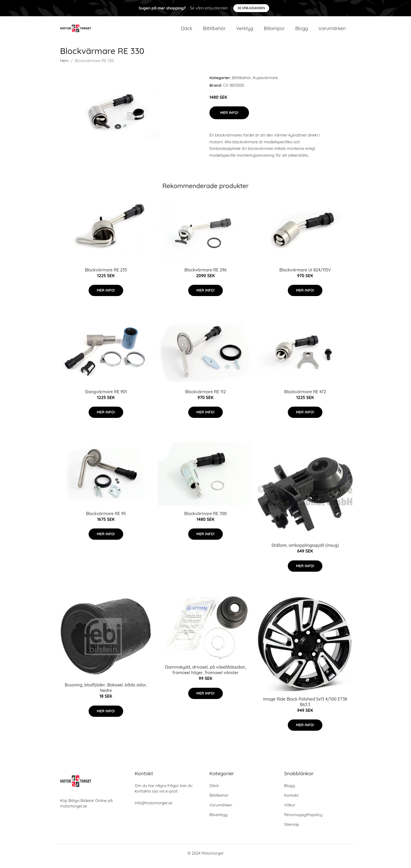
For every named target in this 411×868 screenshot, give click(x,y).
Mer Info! (229, 119)
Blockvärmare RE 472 (305, 397)
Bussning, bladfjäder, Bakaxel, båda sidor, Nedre (106, 694)
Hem (64, 66)
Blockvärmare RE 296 (206, 276)
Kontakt (291, 801)
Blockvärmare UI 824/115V (305, 276)
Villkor (290, 811)
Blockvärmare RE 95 (106, 519)
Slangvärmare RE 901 (106, 397)
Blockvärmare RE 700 (206, 519)
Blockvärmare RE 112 (205, 397)
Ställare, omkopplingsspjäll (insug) (305, 551)
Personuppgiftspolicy (303, 820)
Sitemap (292, 830)
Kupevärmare (265, 83)
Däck (187, 31)
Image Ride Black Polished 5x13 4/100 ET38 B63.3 (305, 708)
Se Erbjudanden (251, 8)
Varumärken (332, 31)
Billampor (274, 31)
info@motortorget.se (153, 809)
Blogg (302, 31)
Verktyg (245, 31)
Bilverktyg (218, 820)
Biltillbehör (214, 31)
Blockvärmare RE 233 (106, 276)
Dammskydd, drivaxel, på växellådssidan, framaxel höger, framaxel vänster (206, 676)
